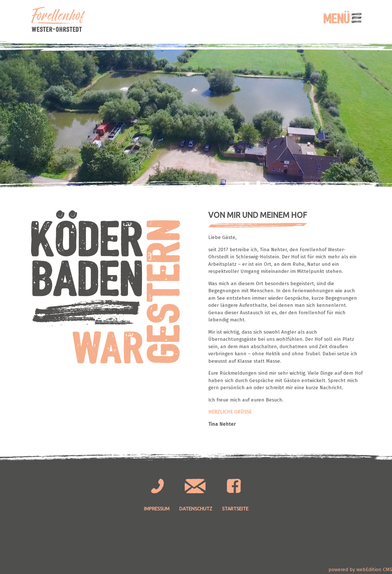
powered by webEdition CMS (360, 570)
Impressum (157, 509)
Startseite (235, 509)
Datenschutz (196, 509)
